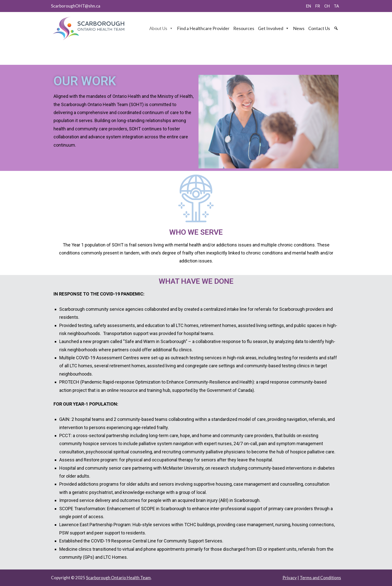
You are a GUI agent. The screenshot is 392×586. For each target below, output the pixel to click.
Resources (244, 28)
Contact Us (319, 28)
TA (336, 6)
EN (308, 6)
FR (318, 6)
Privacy (290, 578)
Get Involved (274, 28)
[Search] (337, 28)
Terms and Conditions (320, 578)
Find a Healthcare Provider (203, 28)
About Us (161, 28)
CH (327, 6)
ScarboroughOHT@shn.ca (76, 6)
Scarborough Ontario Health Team (118, 578)
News (299, 28)
